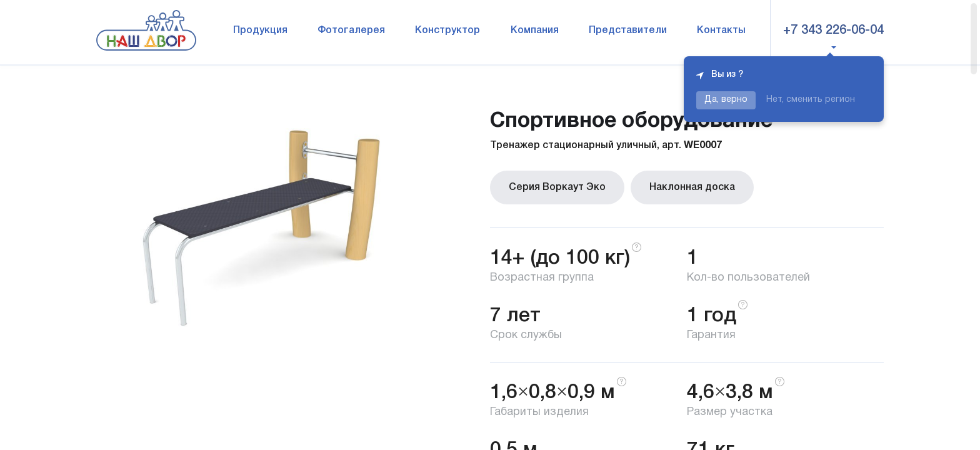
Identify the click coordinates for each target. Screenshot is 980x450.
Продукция (260, 31)
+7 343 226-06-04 (833, 31)
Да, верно (726, 100)
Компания (535, 31)
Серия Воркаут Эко (557, 187)
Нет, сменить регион (811, 100)
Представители (628, 31)
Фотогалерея (351, 31)
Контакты (721, 31)
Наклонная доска (692, 187)
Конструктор (447, 31)
